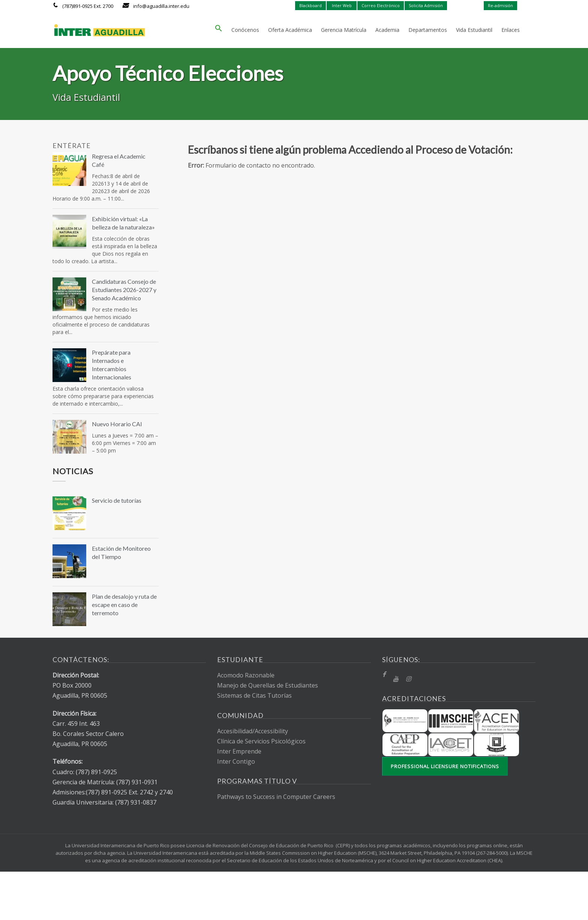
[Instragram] (408, 679)
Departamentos (428, 30)
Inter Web (342, 5)
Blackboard (310, 5)
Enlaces (511, 30)
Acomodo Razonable (246, 675)
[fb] (384, 675)
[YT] (396, 679)
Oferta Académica (290, 30)
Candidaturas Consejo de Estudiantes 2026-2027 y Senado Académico (124, 290)
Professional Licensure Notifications (445, 766)
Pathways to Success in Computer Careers (276, 797)
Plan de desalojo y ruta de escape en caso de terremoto (124, 605)
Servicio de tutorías (117, 500)
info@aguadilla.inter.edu (161, 6)
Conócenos (245, 30)
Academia (387, 30)
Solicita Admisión (426, 5)
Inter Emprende (239, 751)
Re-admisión (500, 5)
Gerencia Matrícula (344, 30)
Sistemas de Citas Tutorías (254, 695)
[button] (219, 30)
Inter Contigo (236, 761)
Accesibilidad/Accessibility (253, 731)
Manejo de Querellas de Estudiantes (268, 685)
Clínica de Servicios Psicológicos (261, 741)
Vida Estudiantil (474, 30)
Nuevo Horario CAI (117, 424)
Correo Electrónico (381, 5)
